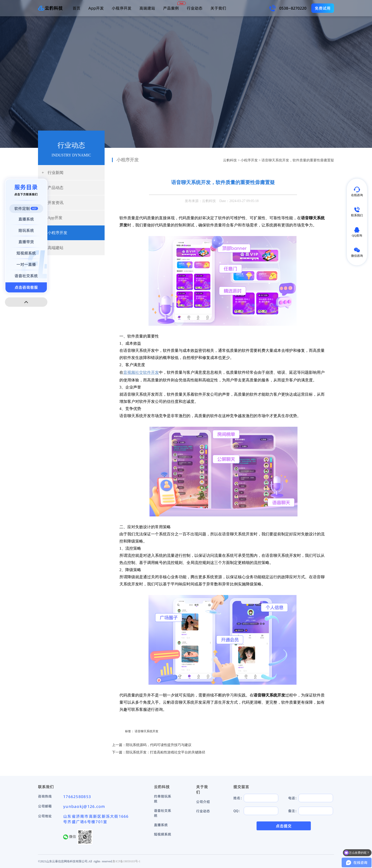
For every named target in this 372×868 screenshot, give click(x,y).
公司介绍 (203, 802)
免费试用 (323, 8)
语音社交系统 (163, 813)
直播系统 (161, 825)
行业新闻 (53, 173)
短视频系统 (163, 834)
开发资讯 (53, 203)
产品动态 (53, 188)
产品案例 (171, 8)
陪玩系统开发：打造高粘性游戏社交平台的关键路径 (166, 752)
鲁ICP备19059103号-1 (126, 861)
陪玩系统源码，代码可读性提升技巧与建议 (159, 745)
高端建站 (147, 8)
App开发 (96, 8)
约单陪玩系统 (163, 799)
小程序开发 (122, 8)
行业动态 (195, 8)
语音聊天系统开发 (147, 731)
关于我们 (218, 8)
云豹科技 (230, 160)
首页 (76, 8)
